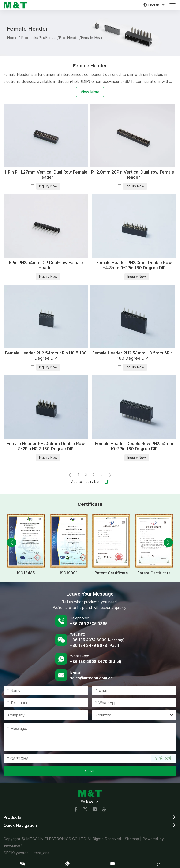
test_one (42, 853)
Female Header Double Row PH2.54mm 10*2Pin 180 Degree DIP (134, 446)
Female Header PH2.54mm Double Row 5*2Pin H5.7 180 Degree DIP (46, 446)
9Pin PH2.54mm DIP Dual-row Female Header (46, 265)
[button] (12, 542)
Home (12, 38)
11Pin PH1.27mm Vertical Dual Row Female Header (46, 175)
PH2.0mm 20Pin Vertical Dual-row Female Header (133, 175)
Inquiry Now (48, 186)
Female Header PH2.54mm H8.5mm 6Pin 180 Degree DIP (133, 356)
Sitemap (132, 839)
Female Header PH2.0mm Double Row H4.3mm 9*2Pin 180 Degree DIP (134, 265)
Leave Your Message (90, 594)
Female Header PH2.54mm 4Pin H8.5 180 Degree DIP (46, 356)
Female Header (94, 38)
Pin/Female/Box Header (59, 38)
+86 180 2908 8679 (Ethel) (96, 662)
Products (29, 38)
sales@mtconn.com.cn (91, 678)
